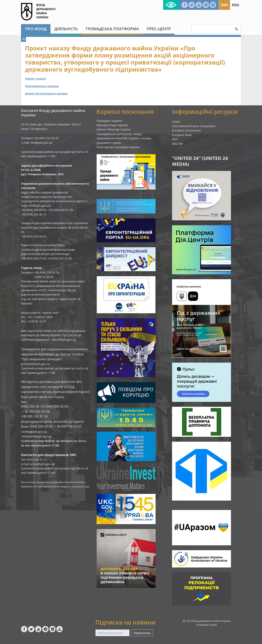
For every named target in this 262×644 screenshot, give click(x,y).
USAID (176, 122)
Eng (235, 5)
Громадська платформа (112, 29)
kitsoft (213, 625)
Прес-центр (159, 29)
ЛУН (175, 139)
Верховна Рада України (112, 125)
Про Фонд (36, 29)
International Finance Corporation (194, 126)
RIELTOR (177, 144)
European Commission (187, 130)
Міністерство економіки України (118, 147)
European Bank (182, 135)
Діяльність (66, 29)
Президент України (109, 121)
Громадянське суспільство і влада (119, 134)
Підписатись (142, 633)
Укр (224, 5)
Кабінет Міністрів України (114, 129)
